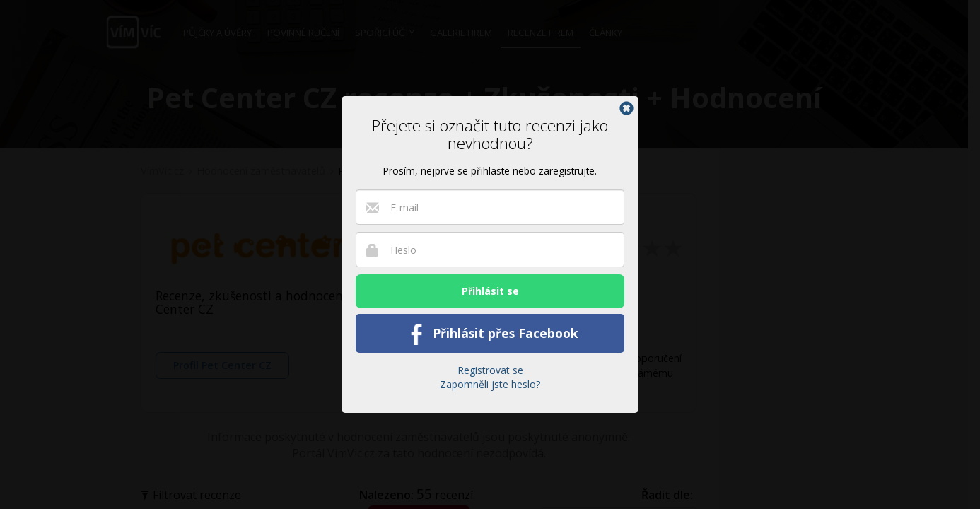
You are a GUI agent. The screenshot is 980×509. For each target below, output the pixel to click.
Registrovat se (490, 370)
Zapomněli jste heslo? (490, 384)
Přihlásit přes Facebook (490, 334)
